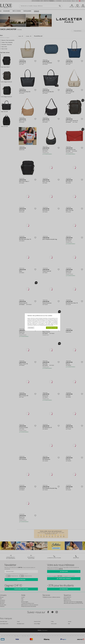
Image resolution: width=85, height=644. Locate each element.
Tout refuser (31, 328)
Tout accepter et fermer (52, 328)
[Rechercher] (60, 6)
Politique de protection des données (46, 325)
